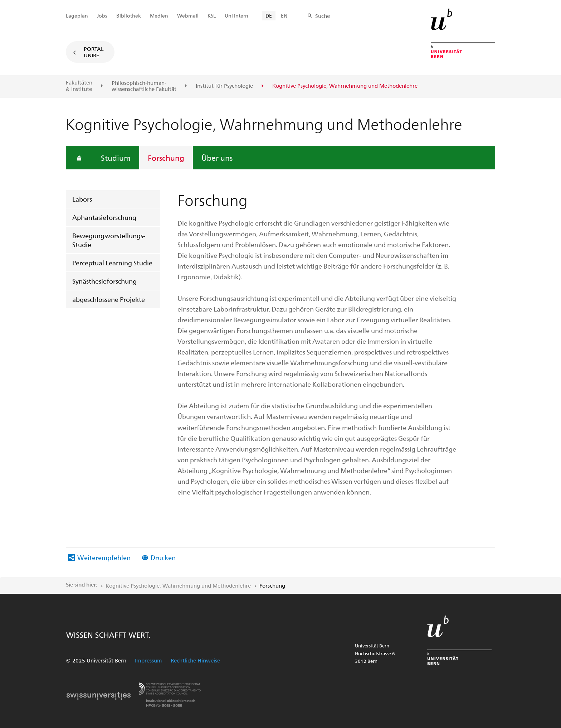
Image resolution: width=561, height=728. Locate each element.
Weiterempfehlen (104, 557)
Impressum (148, 660)
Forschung (166, 158)
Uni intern (236, 16)
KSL (212, 16)
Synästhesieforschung (104, 281)
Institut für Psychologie (224, 86)
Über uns (217, 158)
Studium (116, 158)
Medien (159, 16)
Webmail (188, 16)
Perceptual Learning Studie (112, 263)
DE (269, 16)
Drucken (163, 557)
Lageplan (77, 16)
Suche (323, 16)
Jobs (102, 16)
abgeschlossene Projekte (109, 299)
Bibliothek (129, 16)
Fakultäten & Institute (79, 86)
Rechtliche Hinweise (195, 660)
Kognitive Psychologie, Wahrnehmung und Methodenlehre (178, 585)
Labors (82, 199)
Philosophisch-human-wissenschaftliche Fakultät (144, 86)
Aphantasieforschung (104, 217)
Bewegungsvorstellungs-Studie (109, 240)
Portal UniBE (94, 52)
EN (284, 16)
